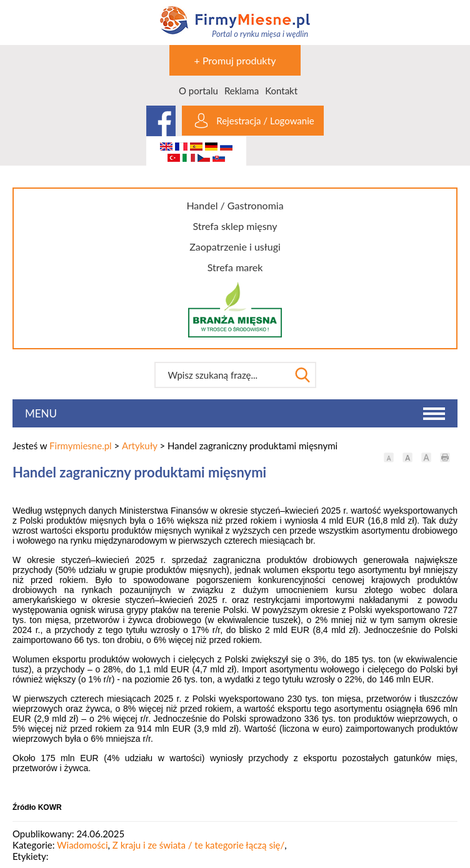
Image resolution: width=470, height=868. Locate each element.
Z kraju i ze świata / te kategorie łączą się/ (198, 845)
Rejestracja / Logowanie (265, 121)
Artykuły (140, 446)
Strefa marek (235, 267)
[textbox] (222, 375)
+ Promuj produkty (235, 60)
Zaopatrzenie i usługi (235, 247)
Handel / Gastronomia (235, 205)
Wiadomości (82, 845)
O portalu (198, 91)
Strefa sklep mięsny (235, 226)
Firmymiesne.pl (81, 446)
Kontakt (281, 91)
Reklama (242, 91)
